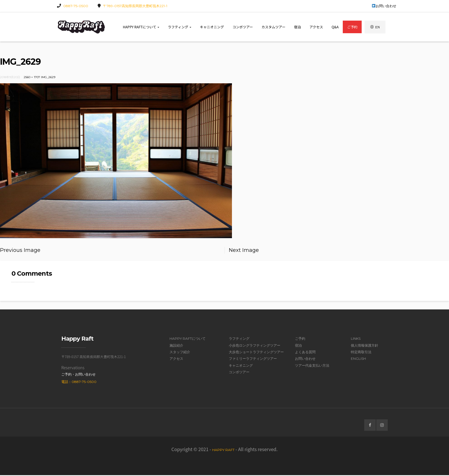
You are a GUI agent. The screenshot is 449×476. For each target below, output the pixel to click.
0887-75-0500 (76, 6)
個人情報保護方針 (365, 346)
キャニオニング (212, 27)
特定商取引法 (361, 353)
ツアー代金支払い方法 (312, 366)
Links (356, 340)
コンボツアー (243, 27)
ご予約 (352, 27)
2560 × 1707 (32, 78)
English (358, 360)
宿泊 (298, 27)
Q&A (335, 27)
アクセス (316, 27)
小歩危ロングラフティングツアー (255, 346)
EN (375, 27)
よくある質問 (305, 353)
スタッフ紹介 (180, 353)
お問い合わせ (384, 6)
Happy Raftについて (141, 27)
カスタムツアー (273, 27)
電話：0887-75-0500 (79, 383)
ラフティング (180, 27)
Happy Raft (223, 451)
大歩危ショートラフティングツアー (256, 353)
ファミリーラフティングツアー (253, 360)
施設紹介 (176, 346)
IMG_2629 (48, 78)
